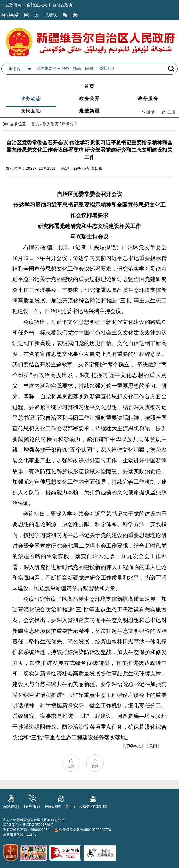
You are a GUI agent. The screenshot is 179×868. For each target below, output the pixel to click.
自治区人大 (37, 5)
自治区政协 (62, 5)
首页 (89, 86)
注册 (168, 112)
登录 (148, 112)
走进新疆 (89, 111)
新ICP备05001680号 (38, 825)
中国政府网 (11, 5)
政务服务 (148, 99)
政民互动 (31, 111)
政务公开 (89, 99)
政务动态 (31, 99)
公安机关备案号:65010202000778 (83, 830)
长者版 (51, 15)
